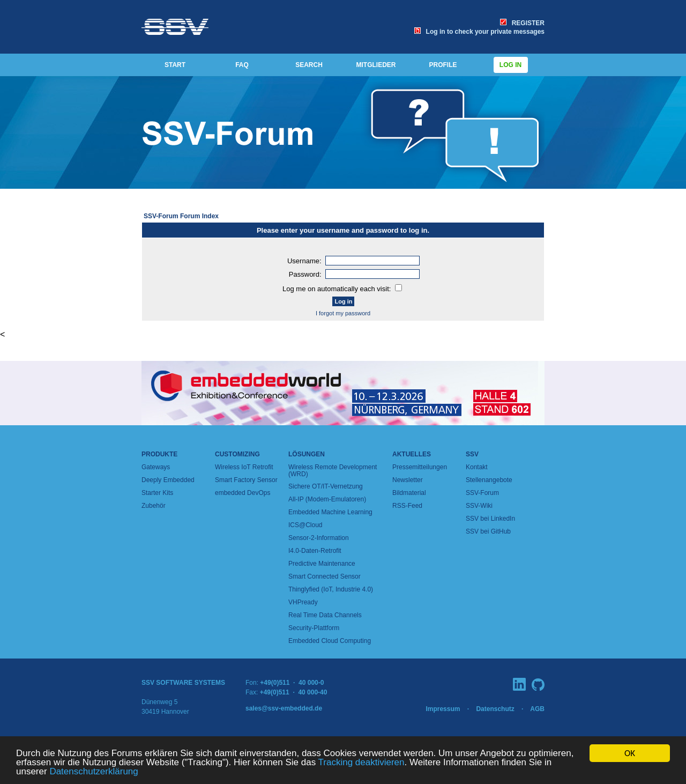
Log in (511, 65)
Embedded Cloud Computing (330, 641)
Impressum (443, 709)
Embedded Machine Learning (330, 512)
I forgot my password (343, 313)
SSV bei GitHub (488, 531)
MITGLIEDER (376, 65)
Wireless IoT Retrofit (244, 467)
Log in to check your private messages (479, 32)
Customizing (237, 454)
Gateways (156, 467)
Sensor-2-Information (319, 538)
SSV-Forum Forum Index (181, 216)
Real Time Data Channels (325, 615)
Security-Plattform (314, 628)
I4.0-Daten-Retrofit (315, 551)
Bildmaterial (409, 493)
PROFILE (443, 65)
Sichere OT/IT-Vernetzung (326, 486)
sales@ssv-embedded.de (284, 708)
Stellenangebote (489, 480)
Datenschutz (495, 709)
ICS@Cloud (305, 525)
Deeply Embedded (168, 480)
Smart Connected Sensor (325, 576)
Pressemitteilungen (420, 467)
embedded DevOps (243, 493)
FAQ (242, 65)
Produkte (159, 454)
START (175, 65)
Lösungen (307, 454)
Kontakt (477, 467)
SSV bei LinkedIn (490, 519)
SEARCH (309, 65)
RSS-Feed (407, 506)
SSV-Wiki (479, 506)
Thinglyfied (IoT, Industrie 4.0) (331, 589)
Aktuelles (412, 454)
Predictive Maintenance (322, 564)
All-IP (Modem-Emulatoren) (327, 499)
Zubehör (154, 506)
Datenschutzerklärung (94, 772)
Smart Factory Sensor (246, 480)
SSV (472, 454)
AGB (537, 709)
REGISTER (522, 23)
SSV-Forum (482, 493)
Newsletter (408, 480)
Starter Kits (157, 493)
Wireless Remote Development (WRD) (333, 471)
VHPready (303, 602)
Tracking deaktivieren (361, 763)
